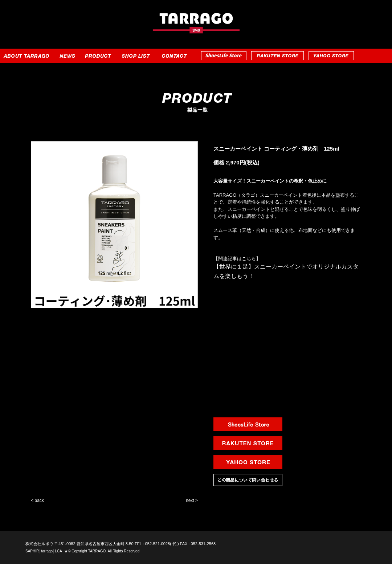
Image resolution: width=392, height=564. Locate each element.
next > (192, 500)
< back (37, 500)
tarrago (47, 551)
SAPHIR (32, 551)
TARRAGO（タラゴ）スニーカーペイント (258, 195)
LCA (58, 551)
